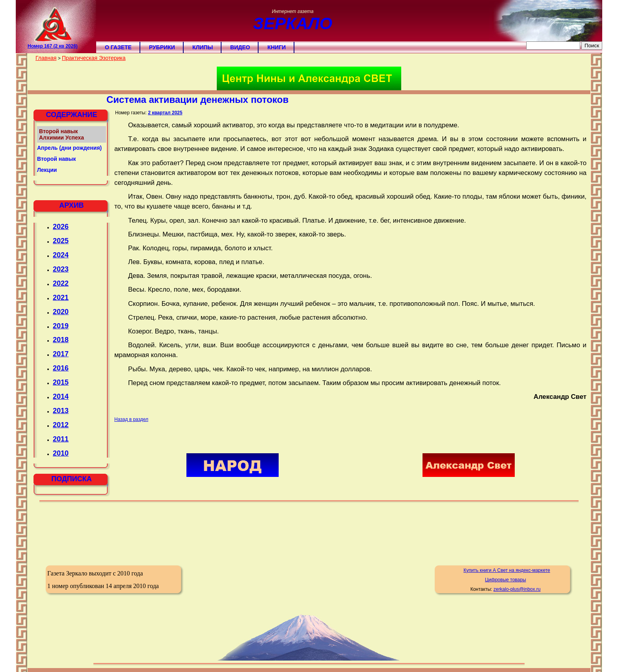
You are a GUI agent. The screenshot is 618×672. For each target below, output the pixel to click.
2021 (61, 298)
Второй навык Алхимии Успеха (61, 134)
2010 (61, 453)
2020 (61, 312)
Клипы (203, 47)
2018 (61, 340)
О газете (118, 47)
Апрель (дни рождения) (69, 148)
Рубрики (162, 47)
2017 (61, 354)
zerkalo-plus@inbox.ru (517, 589)
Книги (276, 47)
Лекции (47, 170)
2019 (61, 326)
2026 (61, 227)
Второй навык (57, 159)
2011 (61, 439)
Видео (240, 47)
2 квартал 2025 (165, 113)
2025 (61, 241)
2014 (61, 396)
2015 (61, 382)
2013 (61, 411)
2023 (61, 269)
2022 (61, 283)
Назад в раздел (131, 419)
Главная (46, 58)
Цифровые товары (505, 580)
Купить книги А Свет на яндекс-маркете (507, 570)
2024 (61, 255)
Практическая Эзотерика (94, 58)
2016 (61, 368)
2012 (61, 425)
